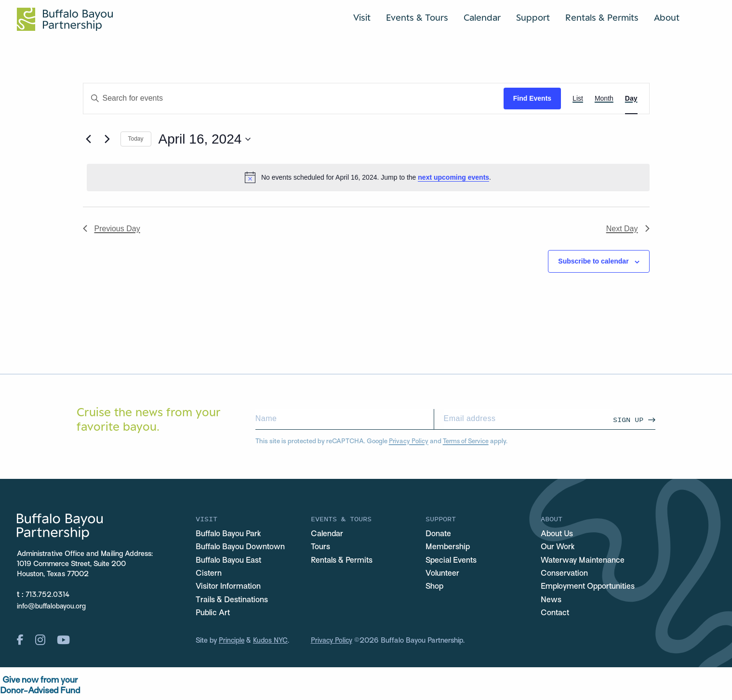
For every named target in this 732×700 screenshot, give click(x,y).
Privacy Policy (409, 442)
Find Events (532, 98)
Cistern (209, 575)
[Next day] (107, 139)
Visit (362, 18)
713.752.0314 (48, 595)
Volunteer (443, 575)
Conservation (565, 575)
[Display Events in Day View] (631, 99)
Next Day (628, 229)
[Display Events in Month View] (604, 99)
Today (136, 139)
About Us (558, 535)
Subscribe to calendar (593, 261)
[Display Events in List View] (578, 99)
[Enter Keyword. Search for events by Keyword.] (293, 99)
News (551, 602)
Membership (448, 548)
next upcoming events (453, 177)
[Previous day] (89, 139)
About (667, 18)
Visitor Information (229, 589)
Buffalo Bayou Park (230, 535)
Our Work (558, 548)
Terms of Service (468, 442)
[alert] (368, 177)
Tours (320, 548)
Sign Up (628, 419)
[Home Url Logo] (65, 19)
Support (533, 18)
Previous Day (112, 229)
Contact (556, 616)
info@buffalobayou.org (53, 607)
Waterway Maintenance (585, 562)
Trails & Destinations (233, 602)
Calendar (482, 18)
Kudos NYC (272, 644)
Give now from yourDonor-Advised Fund (40, 689)
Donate (439, 535)
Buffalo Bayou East (230, 562)
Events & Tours (417, 18)
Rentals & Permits (602, 18)
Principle (232, 644)
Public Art (214, 616)
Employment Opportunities (590, 589)
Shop (435, 589)
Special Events (453, 562)
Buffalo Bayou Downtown (242, 548)
